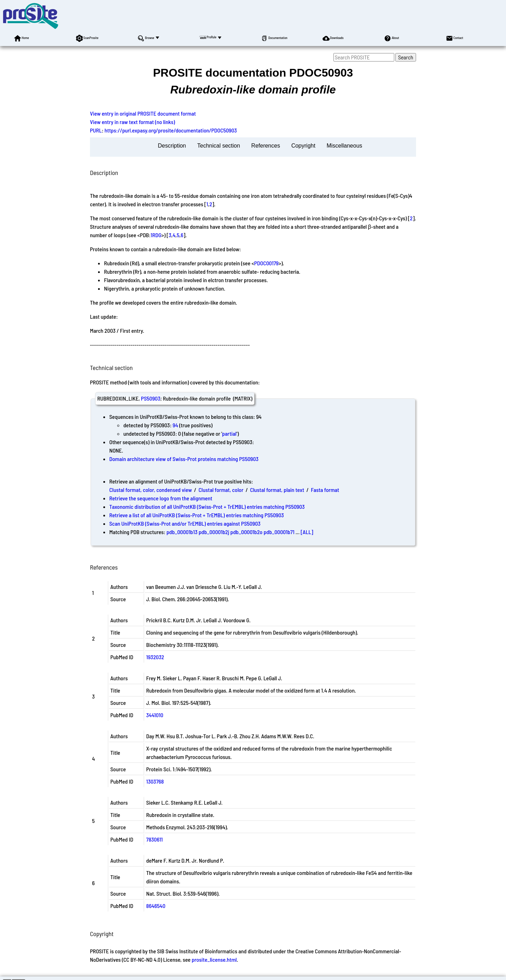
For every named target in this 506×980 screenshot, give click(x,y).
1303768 (155, 781)
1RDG (156, 235)
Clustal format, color (221, 490)
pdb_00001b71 (279, 532)
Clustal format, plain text (277, 490)
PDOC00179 (266, 263)
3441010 (155, 715)
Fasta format (325, 490)
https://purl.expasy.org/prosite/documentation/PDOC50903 (171, 130)
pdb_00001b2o (246, 532)
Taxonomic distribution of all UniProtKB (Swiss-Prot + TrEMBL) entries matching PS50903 (207, 507)
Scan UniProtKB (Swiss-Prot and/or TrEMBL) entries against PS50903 (185, 523)
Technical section (219, 146)
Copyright (303, 146)
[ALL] (307, 532)
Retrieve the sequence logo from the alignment (161, 498)
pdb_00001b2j (214, 532)
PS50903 (151, 398)
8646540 (156, 906)
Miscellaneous (344, 146)
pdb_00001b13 (182, 532)
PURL (96, 130)
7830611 (154, 839)
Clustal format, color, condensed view (151, 490)
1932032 (155, 657)
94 (175, 425)
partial (229, 433)
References (266, 146)
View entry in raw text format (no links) (132, 122)
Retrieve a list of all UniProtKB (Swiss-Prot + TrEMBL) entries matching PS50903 (197, 515)
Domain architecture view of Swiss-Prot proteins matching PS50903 (184, 459)
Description (172, 146)
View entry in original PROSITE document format (143, 113)
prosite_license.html (214, 959)
